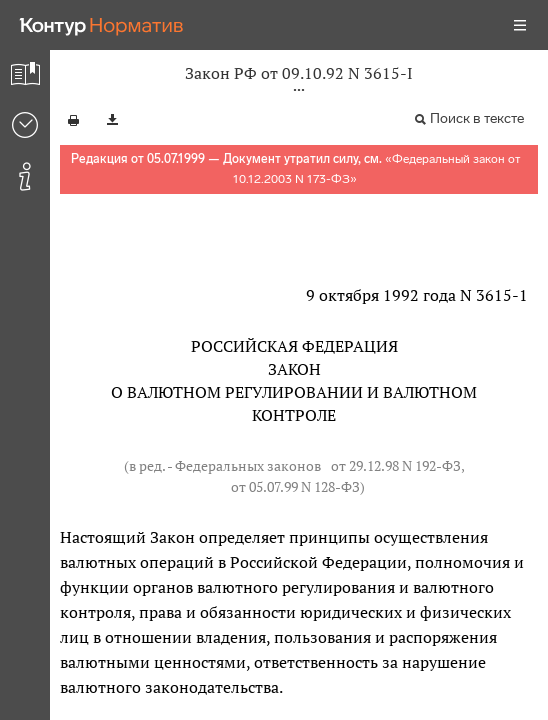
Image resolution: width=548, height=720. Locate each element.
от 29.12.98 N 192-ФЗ (396, 465)
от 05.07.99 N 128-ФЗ (295, 486)
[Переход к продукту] (102, 25)
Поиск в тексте (477, 118)
